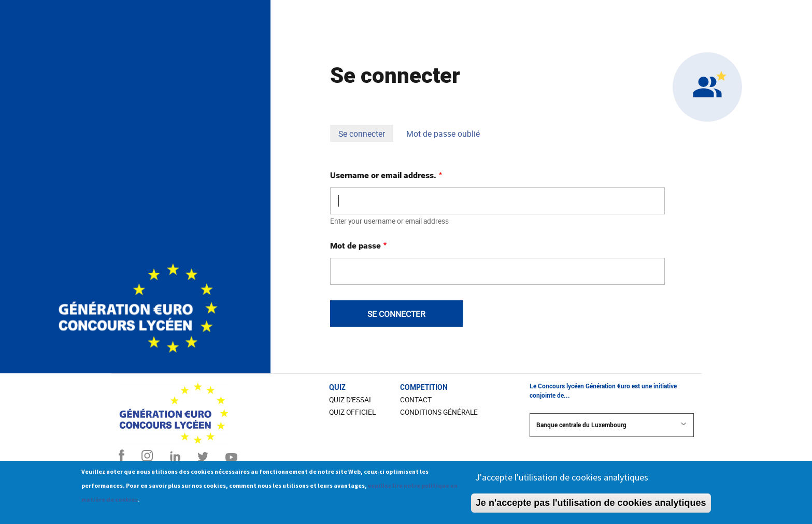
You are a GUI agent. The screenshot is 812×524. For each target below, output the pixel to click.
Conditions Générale (439, 412)
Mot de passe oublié (443, 134)
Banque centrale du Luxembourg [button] (612, 425)
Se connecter (366, 134)
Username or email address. (383, 175)
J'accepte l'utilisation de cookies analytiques (562, 482)
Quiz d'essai (350, 400)
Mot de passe (355, 246)
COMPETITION (424, 387)
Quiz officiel (352, 412)
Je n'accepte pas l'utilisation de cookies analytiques (591, 507)
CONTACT (416, 400)
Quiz (337, 387)
